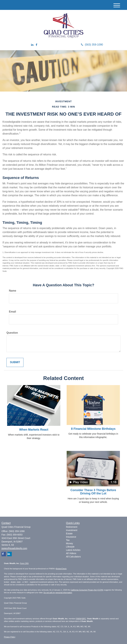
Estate (69, 534)
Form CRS (24, 563)
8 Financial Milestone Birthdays (93, 429)
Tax (68, 540)
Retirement (72, 527)
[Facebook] (36, 45)
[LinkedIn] (32, 45)
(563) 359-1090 (92, 45)
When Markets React (34, 430)
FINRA (78, 619)
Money (69, 543)
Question (12, 333)
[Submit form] (15, 362)
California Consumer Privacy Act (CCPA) (87, 590)
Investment (72, 530)
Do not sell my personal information (58, 593)
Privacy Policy (10, 637)
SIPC (84, 619)
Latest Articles (73, 550)
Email (12, 312)
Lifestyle (70, 547)
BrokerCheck (61, 569)
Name (13, 291)
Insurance (71, 537)
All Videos (71, 553)
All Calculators (73, 557)
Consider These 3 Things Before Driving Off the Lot (93, 492)
